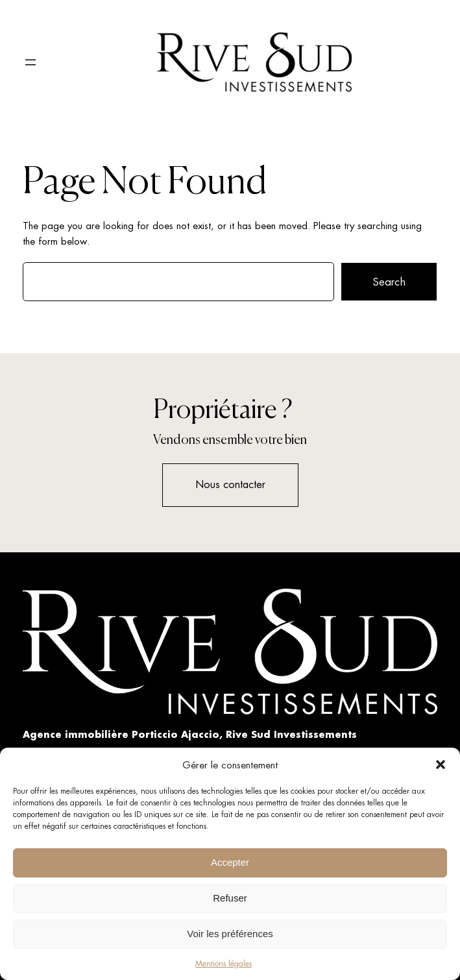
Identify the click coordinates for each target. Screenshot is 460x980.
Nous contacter (230, 484)
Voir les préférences (230, 934)
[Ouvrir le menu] (30, 62)
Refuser (230, 898)
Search (389, 282)
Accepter (230, 862)
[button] (441, 765)
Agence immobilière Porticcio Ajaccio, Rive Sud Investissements (190, 734)
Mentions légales (224, 964)
